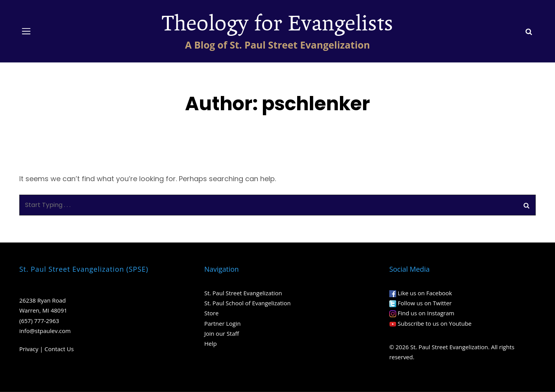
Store (211, 313)
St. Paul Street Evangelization (243, 293)
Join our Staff (222, 333)
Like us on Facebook (425, 293)
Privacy (29, 349)
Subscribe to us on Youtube (435, 323)
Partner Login (222, 323)
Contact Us (59, 349)
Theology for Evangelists (277, 24)
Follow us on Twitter (425, 303)
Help (210, 343)
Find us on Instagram (426, 313)
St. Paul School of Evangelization (247, 303)
